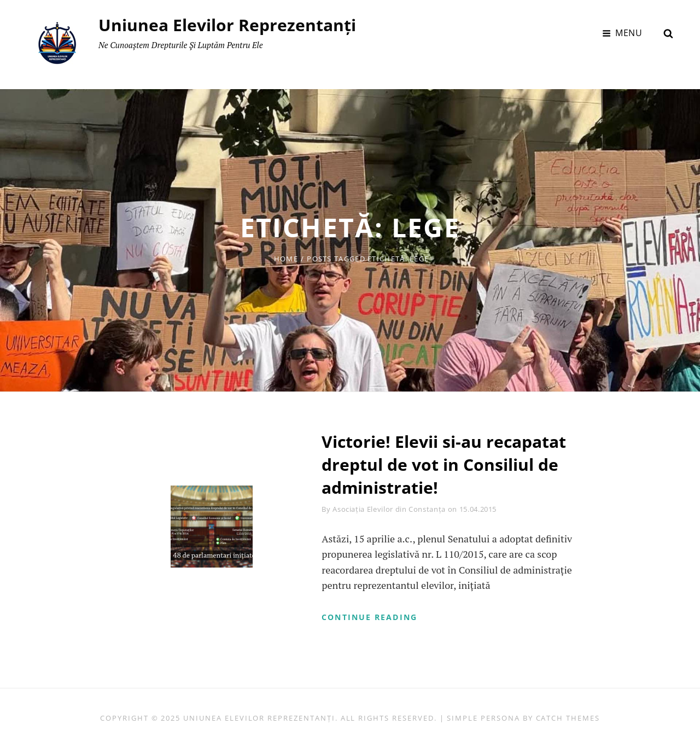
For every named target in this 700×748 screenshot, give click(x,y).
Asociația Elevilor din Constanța (389, 509)
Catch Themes (568, 718)
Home (286, 259)
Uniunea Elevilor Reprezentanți (227, 25)
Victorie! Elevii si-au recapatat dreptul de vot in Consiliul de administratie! (444, 464)
